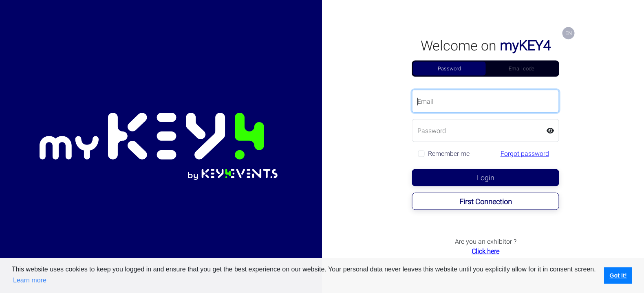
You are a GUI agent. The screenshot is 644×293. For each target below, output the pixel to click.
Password (449, 69)
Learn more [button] (30, 280)
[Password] (477, 131)
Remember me (449, 154)
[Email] (486, 101)
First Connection (486, 202)
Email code (522, 69)
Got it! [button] (618, 276)
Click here (485, 251)
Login (486, 178)
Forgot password (525, 154)
